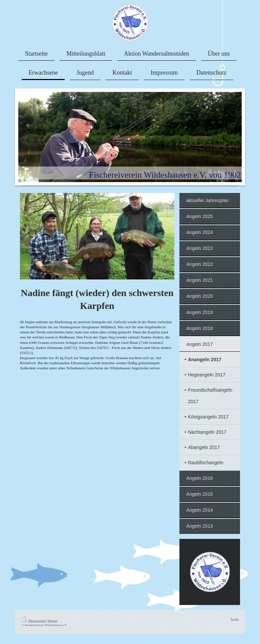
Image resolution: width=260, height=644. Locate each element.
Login (235, 619)
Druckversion (34, 621)
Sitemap (52, 621)
